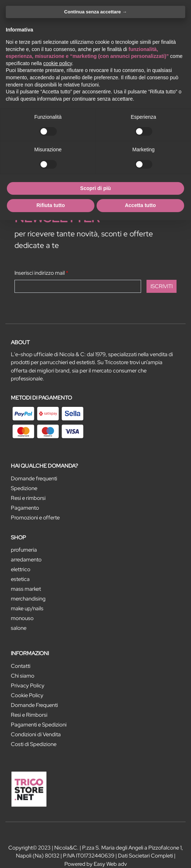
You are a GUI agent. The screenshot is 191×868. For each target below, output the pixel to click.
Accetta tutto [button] (140, 205)
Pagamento (25, 508)
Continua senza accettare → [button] (95, 12)
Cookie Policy (27, 695)
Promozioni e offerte (35, 518)
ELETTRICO (21, 569)
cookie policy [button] (58, 63)
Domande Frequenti (34, 705)
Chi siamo (23, 676)
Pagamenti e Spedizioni (39, 725)
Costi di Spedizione (34, 744)
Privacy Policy (28, 686)
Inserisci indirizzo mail (41, 273)
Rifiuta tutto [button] (51, 205)
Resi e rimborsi (28, 498)
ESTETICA (20, 579)
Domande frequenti (34, 479)
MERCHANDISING (28, 599)
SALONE (19, 628)
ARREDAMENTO (26, 560)
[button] (162, 286)
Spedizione (24, 488)
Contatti (21, 666)
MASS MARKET (26, 589)
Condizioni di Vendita (36, 734)
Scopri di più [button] (96, 188)
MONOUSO (22, 618)
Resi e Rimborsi (29, 715)
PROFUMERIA (24, 550)
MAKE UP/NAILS (27, 608)
